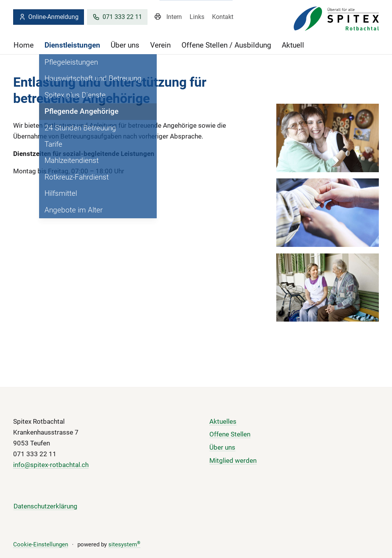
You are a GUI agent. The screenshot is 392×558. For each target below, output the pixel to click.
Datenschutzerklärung (45, 506)
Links (197, 17)
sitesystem (124, 544)
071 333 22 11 (117, 17)
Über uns (125, 45)
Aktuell (293, 45)
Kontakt (223, 17)
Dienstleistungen (72, 45)
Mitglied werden (233, 460)
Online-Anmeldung (49, 17)
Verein (160, 45)
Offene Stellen (230, 434)
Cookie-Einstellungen (41, 544)
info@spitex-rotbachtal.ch (51, 465)
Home (24, 45)
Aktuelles (223, 421)
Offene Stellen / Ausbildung (226, 45)
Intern (174, 17)
